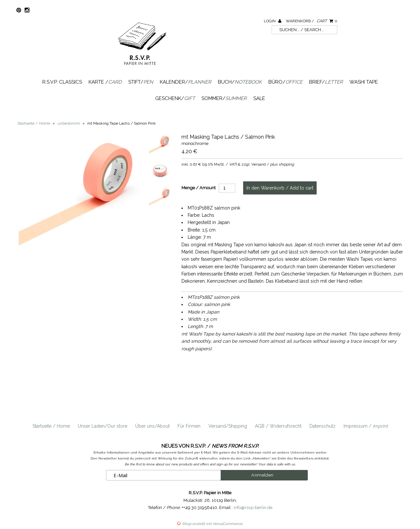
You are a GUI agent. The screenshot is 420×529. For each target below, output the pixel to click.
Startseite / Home (51, 426)
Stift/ (141, 82)
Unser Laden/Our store (103, 426)
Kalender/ (186, 82)
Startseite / (34, 123)
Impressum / (366, 426)
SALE (259, 98)
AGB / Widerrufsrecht (278, 426)
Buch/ (240, 82)
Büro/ (285, 82)
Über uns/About (152, 426)
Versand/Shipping (228, 426)
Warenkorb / (312, 21)
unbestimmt (69, 123)
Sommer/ (224, 98)
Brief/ (326, 82)
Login (273, 21)
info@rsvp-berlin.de (253, 508)
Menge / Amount (199, 188)
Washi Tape (364, 82)
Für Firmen (189, 426)
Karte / (105, 82)
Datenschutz (323, 426)
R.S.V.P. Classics (62, 82)
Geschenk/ (175, 98)
